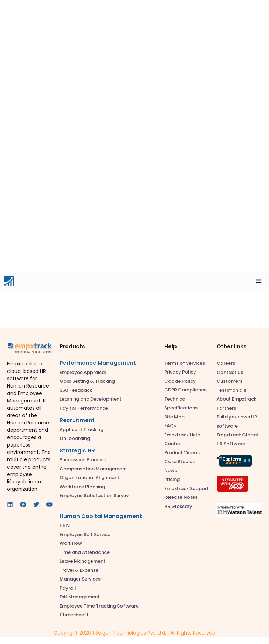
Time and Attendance (85, 552)
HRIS (65, 525)
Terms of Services (185, 363)
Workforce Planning (82, 487)
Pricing (172, 479)
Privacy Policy (180, 372)
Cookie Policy (180, 381)
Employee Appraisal (83, 372)
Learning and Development (91, 399)
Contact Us (230, 372)
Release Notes (181, 497)
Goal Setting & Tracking (87, 381)
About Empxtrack (236, 399)
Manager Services (80, 579)
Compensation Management (93, 469)
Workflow (71, 543)
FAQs (170, 426)
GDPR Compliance (185, 390)
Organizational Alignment (89, 478)
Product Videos (182, 453)
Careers (226, 363)
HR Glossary (178, 506)
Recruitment (77, 420)
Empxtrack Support (187, 488)
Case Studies (180, 461)
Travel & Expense (79, 570)
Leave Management (82, 561)
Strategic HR (77, 451)
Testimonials (231, 390)
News (171, 471)
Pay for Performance (84, 408)
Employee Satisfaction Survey (94, 495)
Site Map (174, 417)
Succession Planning (83, 460)
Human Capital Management (101, 516)
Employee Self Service (85, 534)
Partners (226, 408)
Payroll (68, 588)
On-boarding (75, 438)
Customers (229, 381)
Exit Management (80, 597)
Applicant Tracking (81, 430)
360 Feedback (76, 390)
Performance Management (98, 363)
